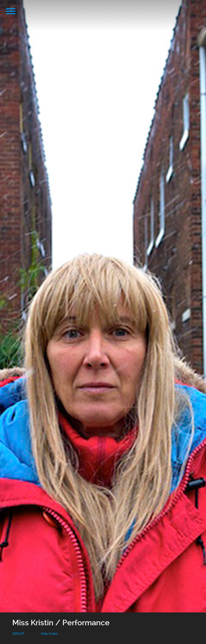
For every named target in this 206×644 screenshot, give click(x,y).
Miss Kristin (49, 634)
